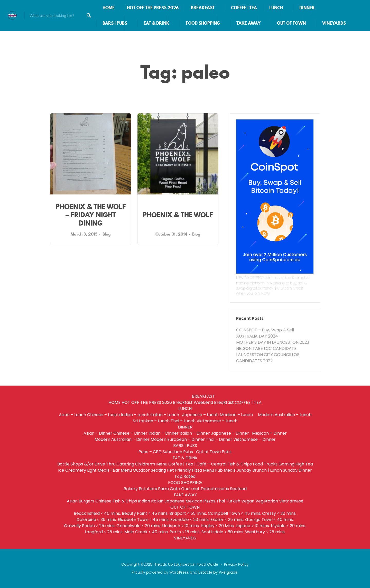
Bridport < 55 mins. (188, 513)
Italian (157, 501)
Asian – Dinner (98, 433)
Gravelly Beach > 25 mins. (90, 526)
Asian (72, 501)
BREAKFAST (203, 8)
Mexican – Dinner (269, 433)
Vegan (248, 501)
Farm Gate (169, 489)
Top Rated (185, 476)
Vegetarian (267, 501)
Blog (107, 234)
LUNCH (276, 8)
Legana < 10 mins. (253, 526)
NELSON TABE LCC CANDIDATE (266, 348)
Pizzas (209, 501)
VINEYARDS (334, 23)
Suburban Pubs (179, 452)
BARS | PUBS (115, 23)
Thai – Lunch (183, 421)
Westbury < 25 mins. (265, 532)
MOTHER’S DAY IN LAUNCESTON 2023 (273, 342)
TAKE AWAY (248, 23)
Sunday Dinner (297, 470)
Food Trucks (265, 464)
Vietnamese (291, 501)
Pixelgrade (228, 572)
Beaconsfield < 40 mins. (97, 513)
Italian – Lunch (166, 415)
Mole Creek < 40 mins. (146, 532)
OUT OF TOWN (291, 23)
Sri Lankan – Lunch (151, 421)
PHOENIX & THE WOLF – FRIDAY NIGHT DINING (91, 215)
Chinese (103, 501)
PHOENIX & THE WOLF (178, 215)
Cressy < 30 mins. (279, 513)
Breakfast (183, 402)
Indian (144, 501)
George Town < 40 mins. (269, 520)
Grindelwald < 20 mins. (139, 526)
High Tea (304, 464)
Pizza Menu (203, 470)
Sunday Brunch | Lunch (259, 470)
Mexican (194, 501)
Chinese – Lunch (103, 415)
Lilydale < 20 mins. (288, 526)
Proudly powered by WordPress (160, 572)
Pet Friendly (179, 470)
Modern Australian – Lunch (285, 415)
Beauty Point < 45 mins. (145, 513)
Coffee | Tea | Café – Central (197, 464)
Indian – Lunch (135, 415)
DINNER (307, 8)
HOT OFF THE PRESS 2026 (153, 8)
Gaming (286, 464)
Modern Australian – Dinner (122, 439)
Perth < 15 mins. (185, 532)
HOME (109, 8)
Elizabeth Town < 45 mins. (144, 520)
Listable (205, 572)
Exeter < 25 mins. (227, 520)
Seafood (238, 489)
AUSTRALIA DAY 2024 (257, 336)
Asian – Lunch (72, 415)
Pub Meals (225, 470)
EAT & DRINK (156, 23)
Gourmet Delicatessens (205, 489)
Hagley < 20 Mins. (218, 526)
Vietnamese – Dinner (255, 439)
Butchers (148, 489)
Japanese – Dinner (231, 433)
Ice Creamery (72, 470)
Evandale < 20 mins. (190, 520)
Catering (125, 464)
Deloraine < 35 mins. (97, 520)
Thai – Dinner (219, 439)
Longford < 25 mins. (104, 532)
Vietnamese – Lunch (217, 421)
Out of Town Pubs (214, 452)
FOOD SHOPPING (203, 23)
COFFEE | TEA (244, 8)
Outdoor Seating (149, 470)
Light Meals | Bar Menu (109, 470)
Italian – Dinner (195, 433)
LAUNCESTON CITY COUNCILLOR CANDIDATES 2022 (268, 358)
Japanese (174, 501)
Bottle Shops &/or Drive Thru (86, 464)
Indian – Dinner (164, 433)
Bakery (131, 489)
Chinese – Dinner (130, 433)
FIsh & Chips (240, 464)
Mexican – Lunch (238, 415)
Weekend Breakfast (214, 402)
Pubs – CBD (150, 452)
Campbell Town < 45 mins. (234, 513)
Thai (221, 501)
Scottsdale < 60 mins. (223, 532)
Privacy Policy (236, 564)
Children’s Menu (151, 464)
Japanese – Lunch (200, 415)
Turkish (233, 501)
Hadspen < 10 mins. (181, 526)
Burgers (86, 501)
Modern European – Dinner (178, 439)
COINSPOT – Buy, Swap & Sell (265, 330)
